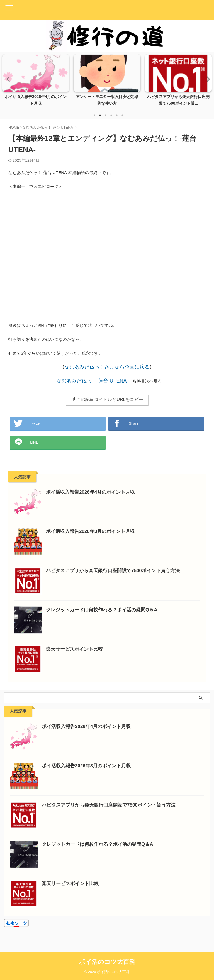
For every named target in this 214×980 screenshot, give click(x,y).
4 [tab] (111, 115)
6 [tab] (122, 115)
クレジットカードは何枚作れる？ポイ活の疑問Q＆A (105, 615)
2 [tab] (100, 115)
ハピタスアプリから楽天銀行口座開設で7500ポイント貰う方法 (117, 576)
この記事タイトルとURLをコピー (107, 399)
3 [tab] (106, 115)
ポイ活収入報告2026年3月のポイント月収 (93, 537)
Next (207, 79)
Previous (7, 79)
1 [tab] (94, 115)
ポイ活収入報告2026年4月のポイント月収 (93, 498)
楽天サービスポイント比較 (76, 655)
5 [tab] (117, 115)
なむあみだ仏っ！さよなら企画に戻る (107, 367)
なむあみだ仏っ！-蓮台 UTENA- (92, 381)
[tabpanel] (36, 82)
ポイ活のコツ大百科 (107, 962)
